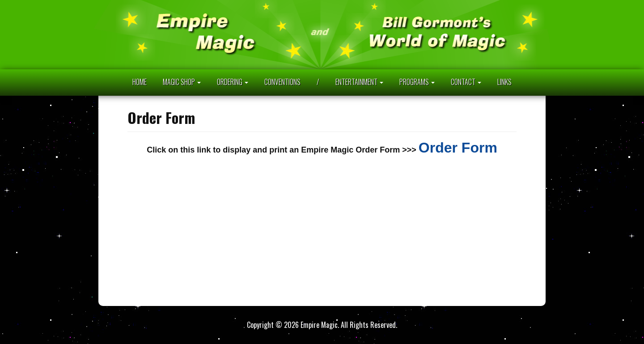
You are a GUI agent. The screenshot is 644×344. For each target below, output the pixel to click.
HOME (140, 82)
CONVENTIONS (282, 82)
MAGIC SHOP (182, 82)
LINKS (504, 82)
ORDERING (233, 82)
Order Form (458, 148)
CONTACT (466, 82)
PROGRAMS (417, 82)
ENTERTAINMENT (359, 82)
